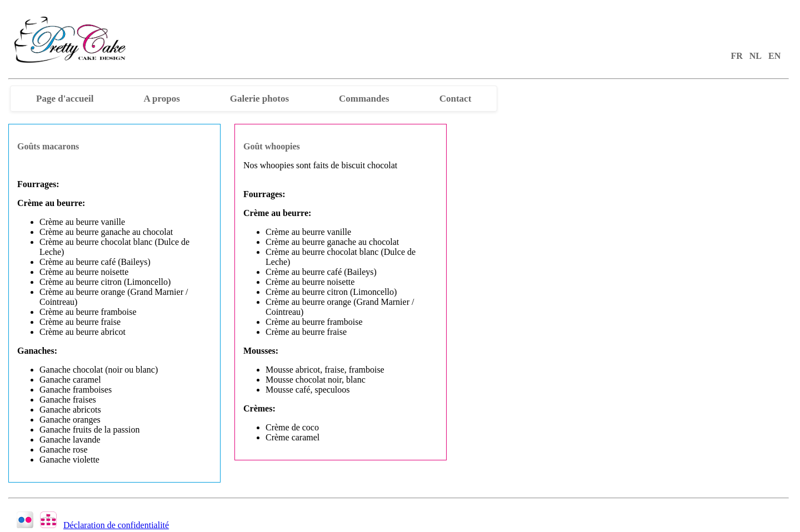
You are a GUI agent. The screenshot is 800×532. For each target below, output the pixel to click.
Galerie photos (259, 99)
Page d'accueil (65, 99)
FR (736, 56)
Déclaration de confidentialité (116, 525)
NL (756, 56)
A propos (161, 99)
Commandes (364, 99)
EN (774, 56)
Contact (456, 99)
